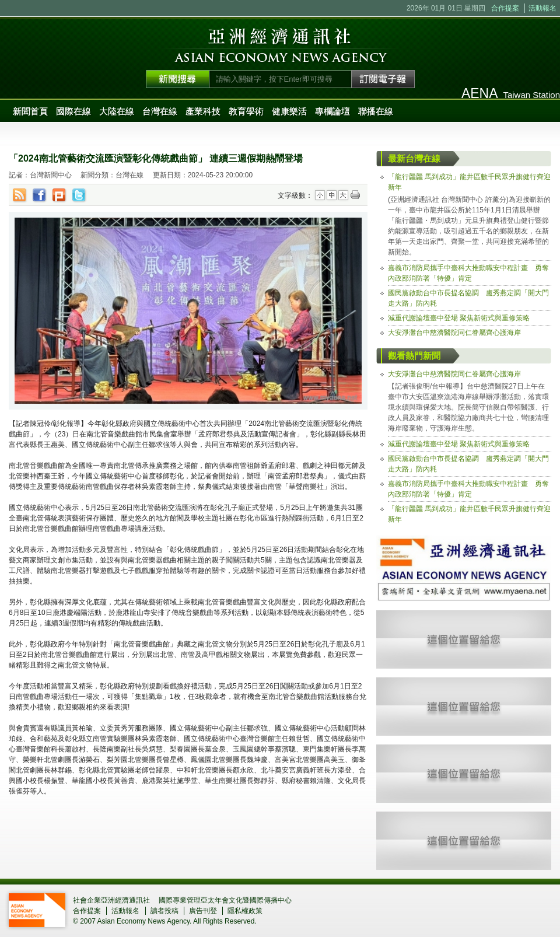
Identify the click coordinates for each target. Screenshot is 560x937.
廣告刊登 (203, 911)
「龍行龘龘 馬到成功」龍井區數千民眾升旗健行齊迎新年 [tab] (469, 182)
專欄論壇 (332, 111)
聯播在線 (376, 111)
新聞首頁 (30, 111)
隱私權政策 (245, 911)
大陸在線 (117, 111)
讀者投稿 (164, 911)
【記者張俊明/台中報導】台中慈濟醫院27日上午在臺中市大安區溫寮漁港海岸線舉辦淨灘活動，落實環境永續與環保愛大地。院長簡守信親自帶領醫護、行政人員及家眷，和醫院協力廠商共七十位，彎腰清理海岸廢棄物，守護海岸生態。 (468, 407)
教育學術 (246, 111)
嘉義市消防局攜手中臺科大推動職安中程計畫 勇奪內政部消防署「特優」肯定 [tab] (468, 273)
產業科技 (203, 111)
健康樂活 (289, 111)
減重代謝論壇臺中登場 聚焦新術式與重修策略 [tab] (459, 318)
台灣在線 (160, 111)
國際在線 (73, 111)
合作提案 (505, 8)
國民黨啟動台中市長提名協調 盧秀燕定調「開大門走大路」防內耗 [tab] (468, 298)
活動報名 (542, 8)
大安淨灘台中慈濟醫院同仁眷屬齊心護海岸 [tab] (454, 333)
